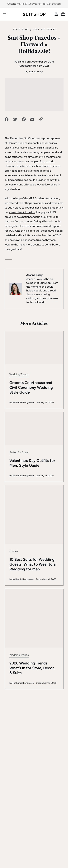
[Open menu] (5, 14)
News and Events (44, 29)
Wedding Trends (19, 374)
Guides (14, 525)
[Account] (56, 14)
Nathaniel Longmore (23, 402)
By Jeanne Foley (34, 72)
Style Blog (21, 29)
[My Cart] (64, 14)
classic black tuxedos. (22, 212)
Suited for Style (19, 452)
